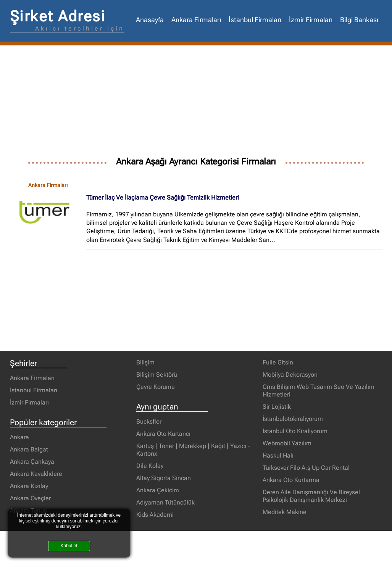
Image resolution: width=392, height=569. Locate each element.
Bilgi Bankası (359, 20)
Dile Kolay (150, 466)
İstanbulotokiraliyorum (293, 419)
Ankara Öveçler (30, 498)
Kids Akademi (155, 515)
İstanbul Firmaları (255, 20)
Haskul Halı (278, 455)
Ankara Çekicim (158, 490)
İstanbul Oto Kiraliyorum (295, 431)
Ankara (19, 437)
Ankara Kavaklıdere (36, 474)
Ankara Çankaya (32, 462)
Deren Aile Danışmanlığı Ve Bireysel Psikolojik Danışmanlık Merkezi (311, 496)
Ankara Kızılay (29, 486)
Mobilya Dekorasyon (290, 375)
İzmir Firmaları (311, 20)
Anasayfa (150, 20)
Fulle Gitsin (278, 362)
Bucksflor (149, 422)
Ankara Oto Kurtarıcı (163, 434)
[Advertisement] (196, 103)
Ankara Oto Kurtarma (291, 480)
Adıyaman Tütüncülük (165, 502)
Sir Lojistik (277, 407)
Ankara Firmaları (196, 20)
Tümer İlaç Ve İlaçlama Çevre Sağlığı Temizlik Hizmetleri (163, 197)
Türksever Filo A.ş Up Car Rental (306, 468)
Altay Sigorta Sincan (164, 478)
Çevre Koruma (156, 387)
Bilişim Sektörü (157, 375)
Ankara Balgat (29, 449)
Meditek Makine (285, 512)
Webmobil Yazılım (287, 443)
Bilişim (145, 362)
